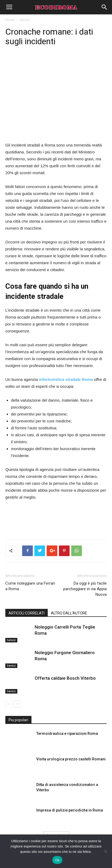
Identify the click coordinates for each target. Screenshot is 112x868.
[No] (105, 851)
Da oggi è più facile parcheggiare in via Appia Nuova (85, 589)
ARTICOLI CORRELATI (27, 613)
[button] (105, 7)
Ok (57, 860)
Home (10, 20)
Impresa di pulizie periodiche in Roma (70, 810)
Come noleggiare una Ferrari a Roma (30, 586)
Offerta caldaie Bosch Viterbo (65, 678)
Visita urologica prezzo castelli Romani (71, 759)
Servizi (25, 20)
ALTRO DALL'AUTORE (69, 613)
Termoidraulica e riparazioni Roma (67, 733)
